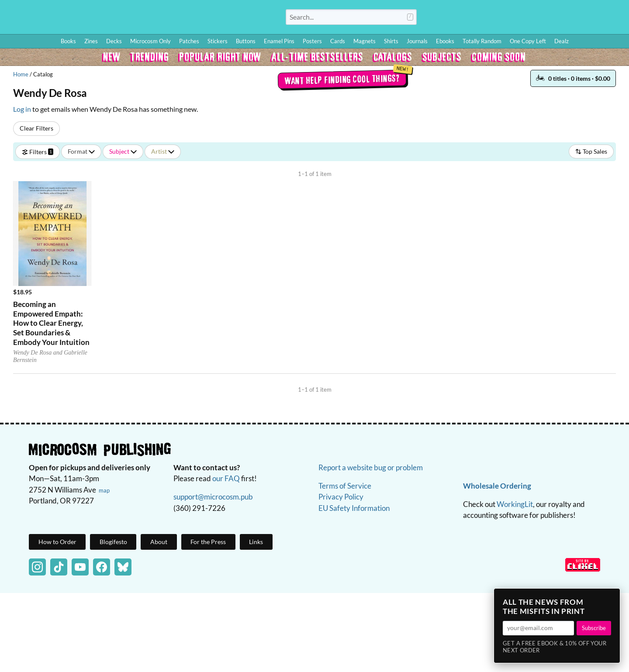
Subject (123, 151)
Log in (22, 109)
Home (21, 74)
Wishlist (546, 19)
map (104, 490)
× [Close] (611, 598)
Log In (456, 19)
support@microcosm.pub (213, 497)
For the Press (208, 542)
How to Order (490, 19)
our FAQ (226, 478)
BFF (565, 19)
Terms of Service (345, 486)
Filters (38, 151)
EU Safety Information (354, 508)
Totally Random (482, 41)
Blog (519, 19)
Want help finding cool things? (342, 79)
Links (256, 542)
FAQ (584, 19)
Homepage (131, 17)
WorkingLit (515, 504)
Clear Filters (36, 128)
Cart (612, 19)
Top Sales (591, 151)
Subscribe (594, 628)
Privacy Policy (341, 497)
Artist (163, 151)
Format (81, 151)
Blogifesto (113, 542)
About (159, 542)
